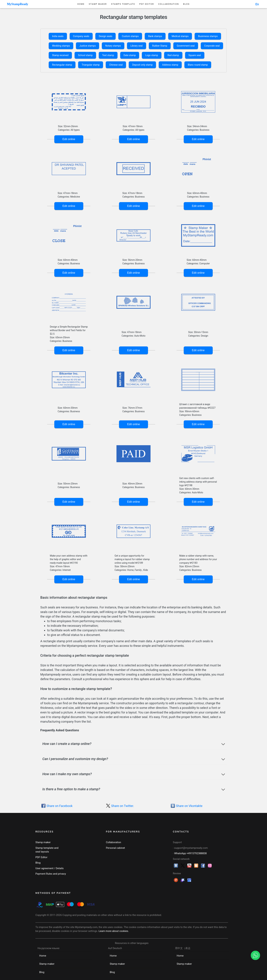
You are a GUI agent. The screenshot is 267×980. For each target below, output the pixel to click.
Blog (186, 4)
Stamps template (123, 4)
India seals (58, 36)
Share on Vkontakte (189, 806)
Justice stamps (88, 46)
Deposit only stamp (142, 65)
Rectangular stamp (62, 65)
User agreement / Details (50, 868)
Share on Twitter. (123, 806)
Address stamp (170, 65)
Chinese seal (116, 65)
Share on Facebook (60, 806)
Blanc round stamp (198, 65)
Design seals (105, 36)
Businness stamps (208, 36)
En (257, 4)
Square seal (195, 55)
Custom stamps (130, 36)
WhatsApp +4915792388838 (190, 853)
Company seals (81, 36)
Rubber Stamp (160, 46)
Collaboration (169, 4)
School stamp (85, 55)
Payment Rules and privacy (51, 874)
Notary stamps (113, 46)
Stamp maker (98, 4)
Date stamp (130, 55)
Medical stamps (180, 36)
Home (81, 4)
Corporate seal (212, 46)
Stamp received (60, 55)
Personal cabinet (115, 848)
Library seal (137, 46)
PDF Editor (147, 4)
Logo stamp (152, 55)
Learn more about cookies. (114, 931)
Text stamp (108, 55)
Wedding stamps (61, 46)
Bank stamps (155, 36)
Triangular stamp (91, 65)
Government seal (186, 46)
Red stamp (173, 55)
